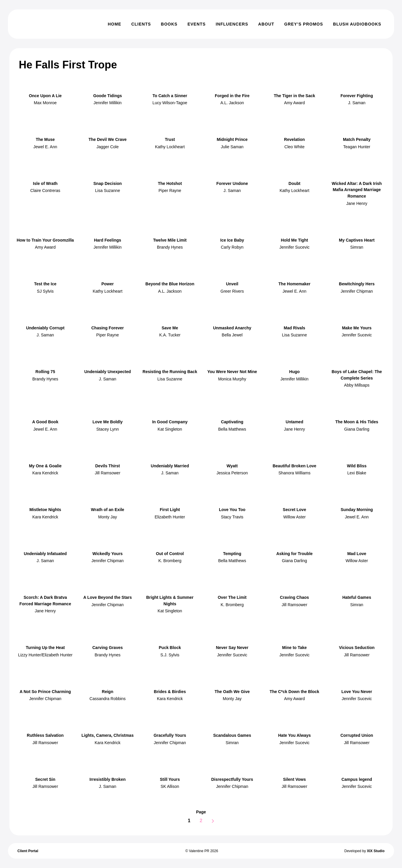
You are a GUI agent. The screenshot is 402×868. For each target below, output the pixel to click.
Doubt (294, 183)
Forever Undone (232, 183)
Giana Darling (357, 429)
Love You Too (232, 510)
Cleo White (294, 147)
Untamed (294, 422)
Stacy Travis (232, 517)
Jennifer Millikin (108, 103)
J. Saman (357, 103)
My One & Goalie (45, 466)
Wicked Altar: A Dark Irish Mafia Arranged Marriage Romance (357, 190)
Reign (108, 692)
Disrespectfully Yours (232, 779)
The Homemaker (295, 284)
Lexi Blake (357, 473)
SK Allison (170, 786)
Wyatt (232, 466)
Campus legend (357, 779)
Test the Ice (45, 284)
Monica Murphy (232, 379)
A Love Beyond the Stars (107, 597)
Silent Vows (294, 779)
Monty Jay (108, 517)
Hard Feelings (108, 240)
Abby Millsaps (357, 385)
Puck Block (170, 648)
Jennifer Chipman (357, 291)
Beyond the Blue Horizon (170, 284)
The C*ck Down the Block (295, 692)
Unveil (232, 284)
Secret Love (294, 510)
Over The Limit (232, 597)
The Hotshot (170, 183)
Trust (170, 139)
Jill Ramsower (107, 473)
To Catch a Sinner (170, 96)
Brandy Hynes (170, 247)
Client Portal (28, 851)
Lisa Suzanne (108, 191)
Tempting (232, 554)
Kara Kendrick (45, 473)
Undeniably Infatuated (45, 554)
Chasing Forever (108, 328)
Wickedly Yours (108, 554)
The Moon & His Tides (357, 422)
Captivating (232, 422)
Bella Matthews (232, 429)
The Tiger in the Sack (295, 96)
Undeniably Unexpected (108, 372)
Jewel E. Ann (45, 147)
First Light (170, 510)
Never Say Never (232, 648)
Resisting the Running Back (170, 372)
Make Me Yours (357, 328)
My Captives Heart (357, 240)
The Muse (45, 139)
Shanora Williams (295, 473)
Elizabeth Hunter (170, 517)
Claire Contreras (45, 191)
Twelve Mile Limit (170, 240)
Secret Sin (45, 779)
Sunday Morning (357, 510)
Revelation (295, 139)
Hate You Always (294, 735)
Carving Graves (108, 648)
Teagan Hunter (357, 147)
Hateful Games (357, 597)
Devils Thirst (108, 466)
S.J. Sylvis (170, 655)
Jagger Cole (108, 147)
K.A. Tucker (170, 335)
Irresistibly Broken (108, 779)
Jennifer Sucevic (295, 247)
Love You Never (357, 692)
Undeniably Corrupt (45, 328)
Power (108, 284)
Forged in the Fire (232, 96)
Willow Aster (294, 517)
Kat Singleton (170, 429)
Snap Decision (108, 183)
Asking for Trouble (294, 554)
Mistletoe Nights (45, 510)
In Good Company (170, 422)
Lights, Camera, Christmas (107, 735)
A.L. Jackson (232, 103)
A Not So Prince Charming (45, 692)
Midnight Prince (232, 139)
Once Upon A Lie (45, 96)
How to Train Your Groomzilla (45, 240)
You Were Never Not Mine (232, 372)
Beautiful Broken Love (295, 466)
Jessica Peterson (232, 473)
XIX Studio (376, 851)
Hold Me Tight (294, 240)
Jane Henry (357, 203)
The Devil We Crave (108, 139)
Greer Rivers (232, 291)
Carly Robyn (232, 247)
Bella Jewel (232, 335)
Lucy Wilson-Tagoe (170, 103)
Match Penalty (357, 139)
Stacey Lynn (108, 429)
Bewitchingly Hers (357, 284)
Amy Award (295, 103)
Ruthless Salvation (45, 735)
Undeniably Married (170, 466)
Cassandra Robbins (108, 699)
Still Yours (170, 779)
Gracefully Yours (170, 735)
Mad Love (357, 554)
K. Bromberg (170, 561)
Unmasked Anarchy (232, 328)
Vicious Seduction (357, 648)
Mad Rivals (294, 328)
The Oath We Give (232, 692)
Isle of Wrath (45, 183)
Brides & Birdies (170, 692)
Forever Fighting (357, 96)
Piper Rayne (170, 191)
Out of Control (170, 554)
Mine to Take (294, 648)
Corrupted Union (357, 735)
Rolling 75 (45, 372)
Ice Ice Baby (232, 240)
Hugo (294, 372)
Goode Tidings (108, 96)
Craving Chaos (295, 597)
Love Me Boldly (108, 422)
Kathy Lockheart (170, 147)
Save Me (170, 328)
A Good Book (45, 422)
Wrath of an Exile (107, 510)
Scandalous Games (232, 735)
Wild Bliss (357, 466)
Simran (357, 247)
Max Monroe (45, 103)
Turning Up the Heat (45, 648)
